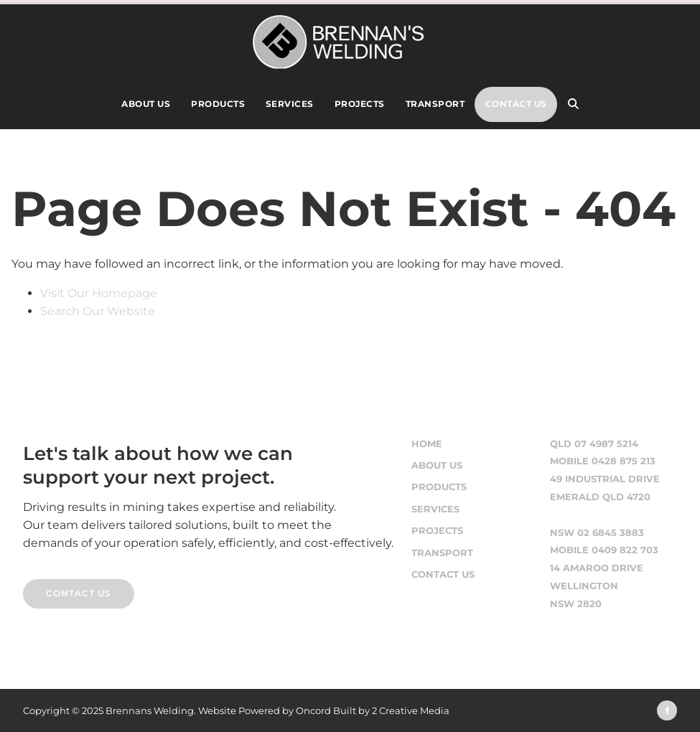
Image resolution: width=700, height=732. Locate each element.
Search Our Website (98, 311)
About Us (146, 104)
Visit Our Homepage (99, 293)
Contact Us (516, 104)
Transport (435, 104)
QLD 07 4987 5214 (594, 444)
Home (427, 444)
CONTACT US (56, 587)
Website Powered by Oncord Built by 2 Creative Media (324, 710)
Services (290, 104)
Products (218, 104)
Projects (360, 104)
